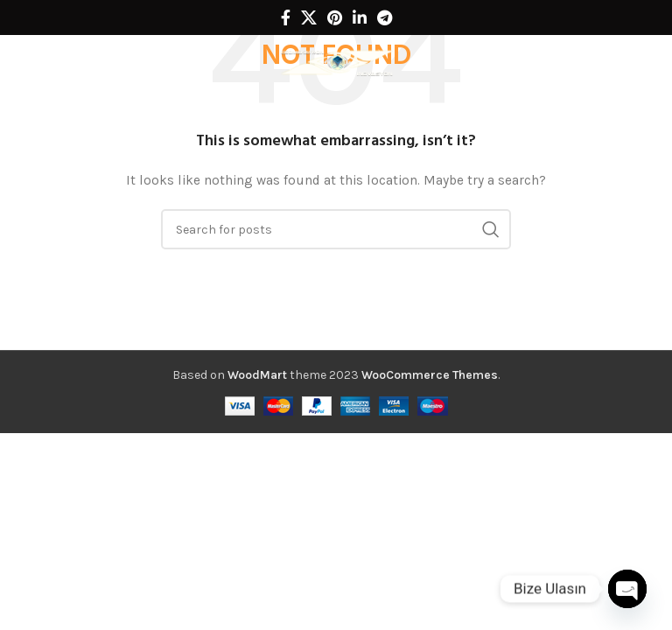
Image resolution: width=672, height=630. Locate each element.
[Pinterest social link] (335, 17)
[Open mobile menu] (40, 61)
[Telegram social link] (385, 17)
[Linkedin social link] (360, 17)
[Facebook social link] (286, 17)
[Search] (650, 61)
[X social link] (309, 17)
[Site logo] (336, 60)
